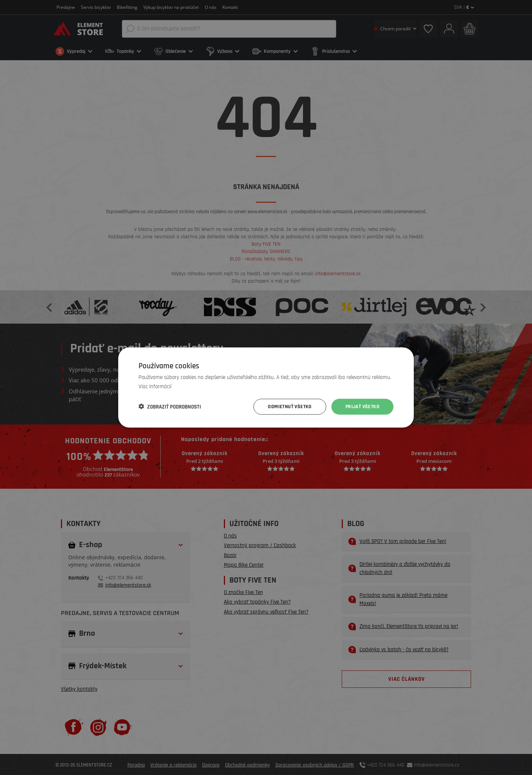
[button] (170, 407)
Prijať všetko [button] (362, 407)
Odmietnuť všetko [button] (290, 407)
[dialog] (266, 387)
